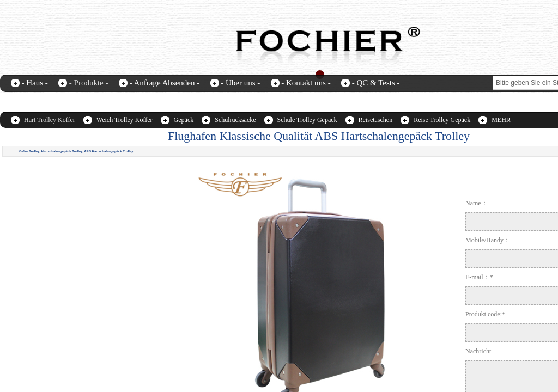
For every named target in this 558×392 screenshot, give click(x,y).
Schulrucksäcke (235, 120)
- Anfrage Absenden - (164, 83)
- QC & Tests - (376, 83)
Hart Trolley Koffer (50, 120)
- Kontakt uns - (306, 83)
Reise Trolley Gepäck (442, 120)
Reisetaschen (376, 120)
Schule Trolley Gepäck (307, 120)
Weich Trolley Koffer (125, 120)
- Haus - (35, 83)
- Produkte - (89, 83)
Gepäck (184, 120)
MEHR (501, 120)
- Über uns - (240, 83)
